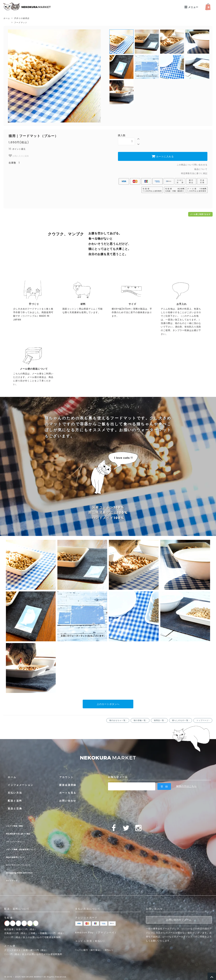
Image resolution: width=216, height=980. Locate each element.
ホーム (7, 18)
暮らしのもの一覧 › (181, 719)
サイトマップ (14, 880)
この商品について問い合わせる (192, 165)
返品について (201, 169)
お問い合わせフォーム (179, 919)
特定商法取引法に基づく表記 (23, 833)
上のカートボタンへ (108, 704)
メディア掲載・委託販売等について (28, 848)
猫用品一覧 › (160, 719)
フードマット (21, 22)
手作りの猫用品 (22, 18)
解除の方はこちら (186, 785)
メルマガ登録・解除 (18, 825)
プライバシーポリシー (19, 840)
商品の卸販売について (19, 856)
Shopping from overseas (26, 872)
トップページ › (204, 719)
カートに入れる (163, 156)
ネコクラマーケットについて (23, 864)
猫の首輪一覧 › (141, 719)
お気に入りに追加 (19, 156)
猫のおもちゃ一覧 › (118, 719)
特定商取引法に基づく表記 (194, 173)
